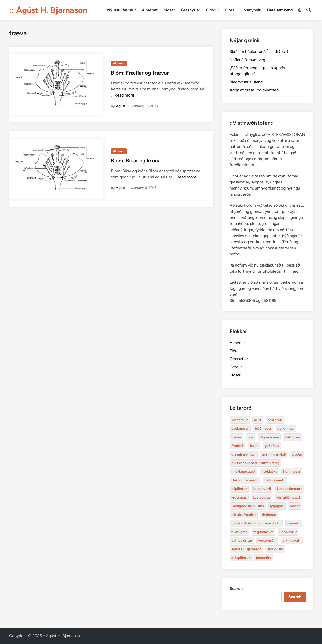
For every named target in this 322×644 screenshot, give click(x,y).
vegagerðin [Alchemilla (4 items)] (267, 541)
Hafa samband (280, 10)
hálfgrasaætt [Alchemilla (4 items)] (275, 480)
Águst (121, 106)
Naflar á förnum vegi (248, 60)
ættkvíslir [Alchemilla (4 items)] (275, 549)
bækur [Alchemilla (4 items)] (236, 437)
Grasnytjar (191, 10)
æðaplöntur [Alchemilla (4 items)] (241, 558)
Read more (124, 95)
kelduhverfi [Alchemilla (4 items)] (262, 489)
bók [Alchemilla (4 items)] (250, 437)
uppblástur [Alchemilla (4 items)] (288, 532)
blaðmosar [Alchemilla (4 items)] (263, 429)
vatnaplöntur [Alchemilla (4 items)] (242, 541)
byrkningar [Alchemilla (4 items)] (286, 429)
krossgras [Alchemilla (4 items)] (239, 497)
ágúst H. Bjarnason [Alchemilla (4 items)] (246, 549)
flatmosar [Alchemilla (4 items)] (293, 437)
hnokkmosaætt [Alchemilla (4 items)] (243, 472)
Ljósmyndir (251, 10)
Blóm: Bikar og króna (136, 160)
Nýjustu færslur (121, 10)
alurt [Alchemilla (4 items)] (258, 420)
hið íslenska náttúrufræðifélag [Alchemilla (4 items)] (255, 463)
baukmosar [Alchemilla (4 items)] (240, 429)
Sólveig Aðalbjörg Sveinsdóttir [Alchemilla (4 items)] (256, 523)
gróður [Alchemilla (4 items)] (297, 454)
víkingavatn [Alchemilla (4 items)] (292, 541)
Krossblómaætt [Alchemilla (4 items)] (290, 489)
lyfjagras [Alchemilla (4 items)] (277, 506)
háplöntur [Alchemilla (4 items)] (239, 489)
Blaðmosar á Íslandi (247, 82)
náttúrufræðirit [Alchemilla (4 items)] (244, 515)
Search (236, 588)
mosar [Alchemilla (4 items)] (295, 506)
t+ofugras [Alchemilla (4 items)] (239, 532)
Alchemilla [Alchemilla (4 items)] (240, 420)
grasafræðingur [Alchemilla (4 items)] (244, 454)
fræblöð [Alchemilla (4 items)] (238, 446)
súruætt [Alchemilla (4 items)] (294, 523)
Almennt (150, 10)
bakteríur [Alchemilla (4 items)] (275, 420)
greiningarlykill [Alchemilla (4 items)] (274, 454)
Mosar (169, 10)
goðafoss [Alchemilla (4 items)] (272, 446)
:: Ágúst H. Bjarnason (48, 10)
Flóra (230, 10)
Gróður (213, 10)
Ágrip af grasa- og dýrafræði (255, 90)
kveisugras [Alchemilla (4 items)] (262, 497)
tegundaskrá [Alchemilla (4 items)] (263, 532)
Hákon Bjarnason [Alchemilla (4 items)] (245, 480)
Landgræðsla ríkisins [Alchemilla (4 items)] (248, 506)
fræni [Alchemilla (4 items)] (254, 446)
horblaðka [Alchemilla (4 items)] (269, 472)
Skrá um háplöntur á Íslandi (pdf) (259, 52)
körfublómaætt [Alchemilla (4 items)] (288, 497)
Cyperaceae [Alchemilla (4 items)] (269, 437)
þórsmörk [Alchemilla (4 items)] (263, 558)
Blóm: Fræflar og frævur (140, 73)
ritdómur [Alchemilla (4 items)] (269, 515)
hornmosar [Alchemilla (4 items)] (292, 472)
